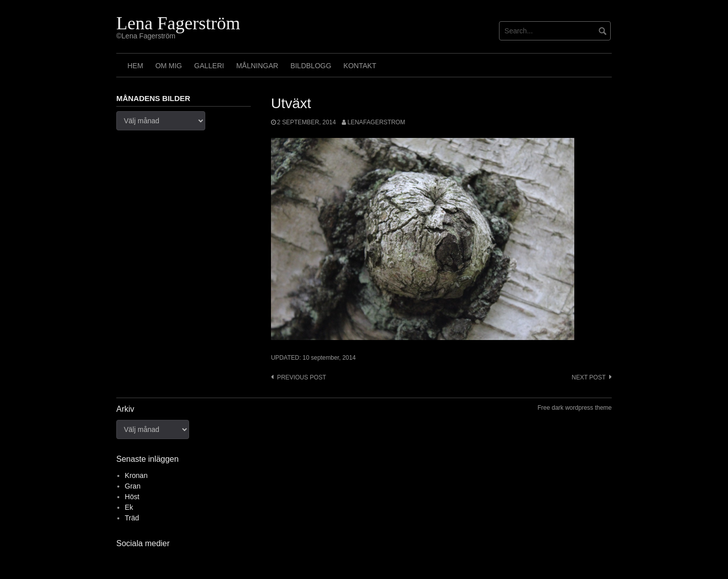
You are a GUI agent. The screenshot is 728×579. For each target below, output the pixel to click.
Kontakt (360, 66)
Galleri (209, 66)
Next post (589, 377)
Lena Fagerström (178, 23)
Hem (135, 66)
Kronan (136, 475)
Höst (132, 497)
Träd (132, 518)
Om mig (169, 66)
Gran (133, 486)
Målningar (257, 66)
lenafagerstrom (376, 122)
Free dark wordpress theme (575, 408)
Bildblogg (311, 66)
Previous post (302, 377)
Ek (129, 507)
